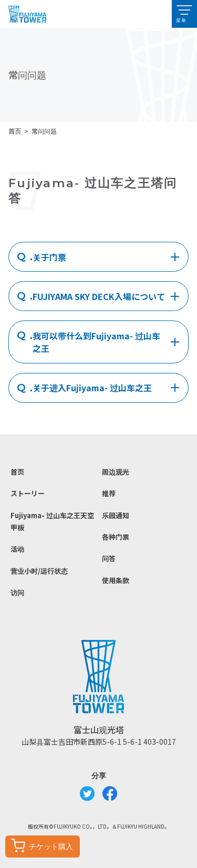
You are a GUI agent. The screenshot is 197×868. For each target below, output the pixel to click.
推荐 (109, 493)
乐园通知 (116, 515)
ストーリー (28, 493)
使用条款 (116, 580)
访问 (17, 592)
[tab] (98, 257)
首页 (15, 131)
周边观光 (116, 472)
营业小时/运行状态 (39, 571)
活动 (17, 549)
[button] (184, 14)
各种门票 (116, 537)
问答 (109, 558)
